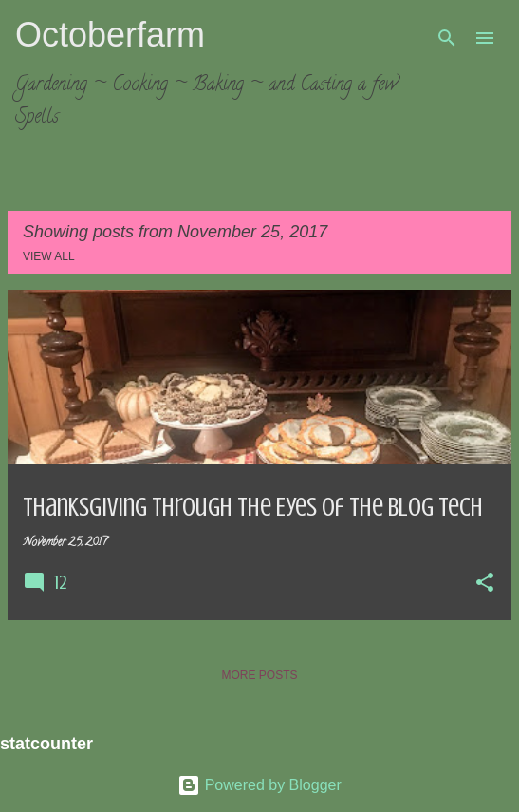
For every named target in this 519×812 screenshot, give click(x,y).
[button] (485, 584)
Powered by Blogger (259, 785)
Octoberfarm (110, 35)
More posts (259, 675)
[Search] (447, 38)
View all (49, 256)
